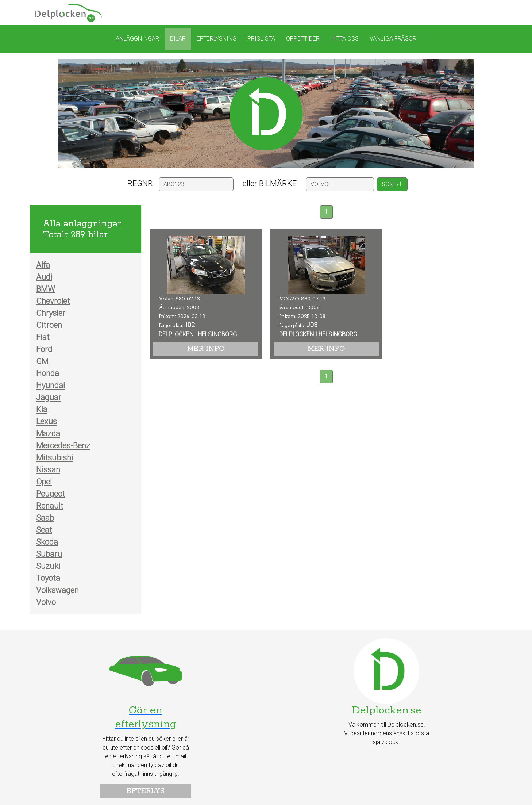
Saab (45, 518)
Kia (42, 409)
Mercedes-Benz (63, 446)
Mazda (48, 434)
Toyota (48, 578)
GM (42, 361)
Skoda (47, 542)
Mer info (206, 349)
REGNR (140, 183)
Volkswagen (57, 590)
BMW (46, 289)
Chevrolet (53, 301)
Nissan (48, 470)
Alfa (43, 265)
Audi (44, 277)
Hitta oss (345, 39)
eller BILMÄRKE (270, 183)
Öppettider (303, 39)
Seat (44, 530)
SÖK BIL (392, 184)
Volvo (46, 602)
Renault (50, 506)
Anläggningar (137, 39)
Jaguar (49, 397)
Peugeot (51, 494)
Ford (44, 349)
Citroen (49, 325)
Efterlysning (217, 39)
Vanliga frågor (393, 39)
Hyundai (51, 385)
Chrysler (51, 313)
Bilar (178, 39)
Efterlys (146, 791)
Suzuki (48, 566)
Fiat (43, 337)
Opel (44, 482)
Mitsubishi (55, 458)
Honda (48, 373)
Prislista (261, 39)
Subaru (49, 554)
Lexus (47, 421)
